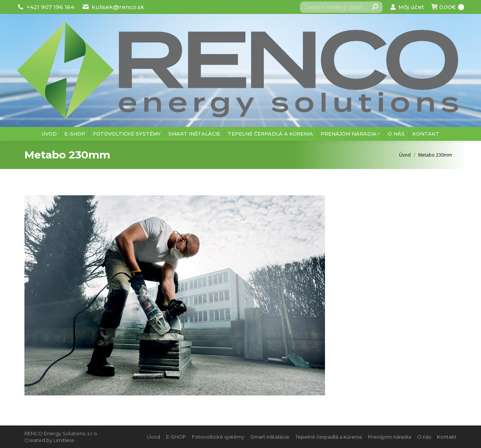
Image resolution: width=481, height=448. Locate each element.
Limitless (64, 440)
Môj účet (407, 7)
